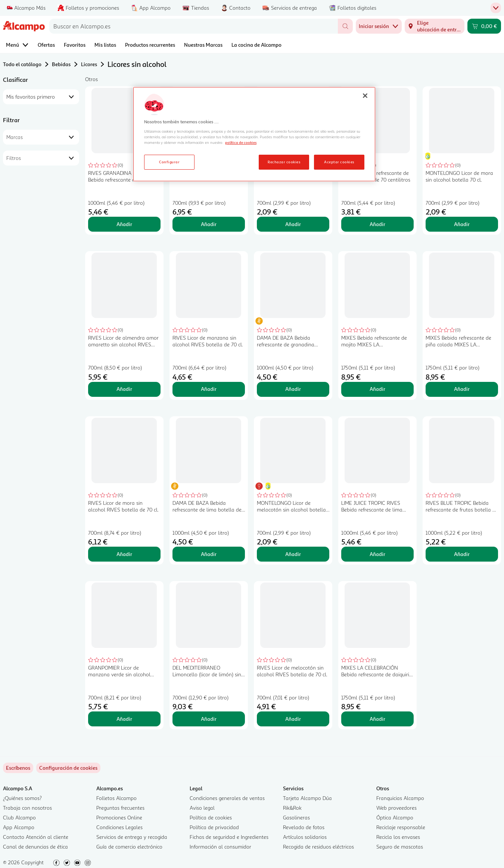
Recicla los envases (398, 837)
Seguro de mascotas (400, 847)
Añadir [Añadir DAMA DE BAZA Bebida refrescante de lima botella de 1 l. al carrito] (209, 554)
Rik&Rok (292, 808)
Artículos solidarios (305, 837)
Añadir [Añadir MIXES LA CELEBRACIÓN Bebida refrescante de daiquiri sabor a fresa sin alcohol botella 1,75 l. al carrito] (377, 719)
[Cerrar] (365, 96)
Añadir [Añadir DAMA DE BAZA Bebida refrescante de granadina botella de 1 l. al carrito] (293, 389)
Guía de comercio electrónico (129, 847)
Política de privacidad (214, 827)
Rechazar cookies (284, 162)
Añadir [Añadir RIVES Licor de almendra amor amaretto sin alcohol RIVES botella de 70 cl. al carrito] (124, 389)
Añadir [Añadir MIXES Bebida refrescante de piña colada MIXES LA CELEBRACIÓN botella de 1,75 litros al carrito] (462, 389)
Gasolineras (296, 817)
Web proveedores (396, 808)
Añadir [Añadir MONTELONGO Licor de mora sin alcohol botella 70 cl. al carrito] (462, 224)
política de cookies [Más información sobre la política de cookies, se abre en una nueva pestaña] (241, 142)
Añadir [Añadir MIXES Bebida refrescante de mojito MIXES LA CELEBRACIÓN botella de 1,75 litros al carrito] (377, 389)
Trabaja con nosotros (27, 808)
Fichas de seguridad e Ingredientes (229, 837)
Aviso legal (202, 808)
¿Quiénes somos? (22, 798)
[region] (254, 134)
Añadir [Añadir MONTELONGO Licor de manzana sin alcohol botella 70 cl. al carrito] (293, 224)
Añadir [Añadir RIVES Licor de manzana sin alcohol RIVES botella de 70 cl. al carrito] (209, 389)
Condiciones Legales (119, 827)
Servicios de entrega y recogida (132, 837)
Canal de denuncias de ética (35, 847)
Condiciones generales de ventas (227, 798)
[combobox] (194, 26)
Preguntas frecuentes (120, 808)
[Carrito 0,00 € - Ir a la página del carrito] (484, 26)
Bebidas (61, 64)
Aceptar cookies (339, 162)
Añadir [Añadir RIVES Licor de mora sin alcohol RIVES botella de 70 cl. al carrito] (124, 554)
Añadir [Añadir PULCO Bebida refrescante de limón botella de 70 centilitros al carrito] (377, 224)
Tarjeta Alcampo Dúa (307, 798)
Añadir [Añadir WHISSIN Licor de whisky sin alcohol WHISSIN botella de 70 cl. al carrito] (209, 224)
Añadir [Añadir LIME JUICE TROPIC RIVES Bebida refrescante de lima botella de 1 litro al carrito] (377, 554)
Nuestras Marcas (203, 45)
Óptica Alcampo (395, 817)
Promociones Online (119, 817)
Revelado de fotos (304, 827)
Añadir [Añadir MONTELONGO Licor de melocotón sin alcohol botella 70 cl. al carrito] (293, 554)
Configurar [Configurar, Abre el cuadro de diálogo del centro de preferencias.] (169, 162)
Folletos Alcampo (116, 798)
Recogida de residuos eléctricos (318, 847)
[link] (68, 768)
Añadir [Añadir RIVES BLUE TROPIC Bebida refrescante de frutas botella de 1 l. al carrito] (462, 554)
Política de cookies (211, 817)
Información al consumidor (220, 847)
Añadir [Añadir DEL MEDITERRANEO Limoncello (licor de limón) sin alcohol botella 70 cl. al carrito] (209, 719)
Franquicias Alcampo (400, 798)
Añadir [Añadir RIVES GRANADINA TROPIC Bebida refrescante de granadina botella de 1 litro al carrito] (124, 224)
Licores (89, 64)
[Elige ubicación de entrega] (435, 26)
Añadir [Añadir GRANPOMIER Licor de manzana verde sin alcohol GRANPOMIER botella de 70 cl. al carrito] (124, 719)
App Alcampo (19, 827)
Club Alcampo (19, 817)
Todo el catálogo (22, 64)
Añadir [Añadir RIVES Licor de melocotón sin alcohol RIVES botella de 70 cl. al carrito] (293, 719)
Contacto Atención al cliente (36, 837)
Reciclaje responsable (401, 827)
